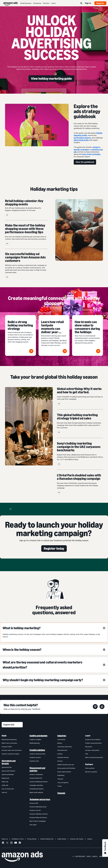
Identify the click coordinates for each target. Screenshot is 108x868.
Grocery (60, 761)
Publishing (61, 775)
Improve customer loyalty (10, 754)
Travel (59, 786)
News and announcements (94, 757)
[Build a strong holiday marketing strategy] (21, 335)
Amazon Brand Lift (36, 778)
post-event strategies (91, 154)
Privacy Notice (32, 839)
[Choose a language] (12, 725)
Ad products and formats (9, 762)
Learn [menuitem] (88, 736)
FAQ (87, 754)
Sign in (88, 3)
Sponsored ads (7, 767)
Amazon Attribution (36, 774)
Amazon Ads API (35, 810)
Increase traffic (7, 747)
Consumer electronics (65, 747)
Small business (26, 3)
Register (100, 3)
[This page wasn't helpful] (95, 707)
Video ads (5, 782)
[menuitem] (12, 780)
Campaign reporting (36, 785)
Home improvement (64, 772)
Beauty (60, 743)
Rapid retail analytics (36, 792)
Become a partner (91, 772)
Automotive (61, 739)
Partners (46, 3)
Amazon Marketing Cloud (38, 807)
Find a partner (90, 768)
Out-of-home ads (8, 789)
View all (4, 792)
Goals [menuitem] (4, 736)
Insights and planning (38, 736)
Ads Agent (33, 825)
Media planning (35, 743)
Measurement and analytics (37, 769)
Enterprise (37, 3)
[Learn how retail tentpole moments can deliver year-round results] (54, 335)
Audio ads (5, 785)
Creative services (35, 757)
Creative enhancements (37, 754)
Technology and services (40, 799)
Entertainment (62, 750)
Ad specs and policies (92, 750)
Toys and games (63, 782)
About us (5, 839)
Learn (53, 3)
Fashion (60, 754)
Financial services (63, 757)
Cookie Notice (62, 839)
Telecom (60, 779)
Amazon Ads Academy (93, 739)
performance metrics (82, 138)
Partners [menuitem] (89, 764)
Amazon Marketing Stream (39, 782)
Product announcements (93, 743)
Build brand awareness (9, 739)
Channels (61, 793)
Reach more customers (9, 743)
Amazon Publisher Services (39, 814)
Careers (90, 839)
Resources (89, 747)
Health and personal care (66, 765)
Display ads (5, 778)
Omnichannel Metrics (37, 789)
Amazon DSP (34, 803)
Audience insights (35, 739)
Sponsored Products (8, 771)
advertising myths (81, 140)
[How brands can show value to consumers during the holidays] (87, 335)
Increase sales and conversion (12, 750)
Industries (62, 736)
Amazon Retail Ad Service (38, 817)
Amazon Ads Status (77, 839)
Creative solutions (37, 750)
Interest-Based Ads (47, 839)
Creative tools (34, 761)
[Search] (81, 3)
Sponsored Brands (8, 774)
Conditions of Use (18, 839)
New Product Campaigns (38, 821)
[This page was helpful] (102, 707)
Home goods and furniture (66, 768)
